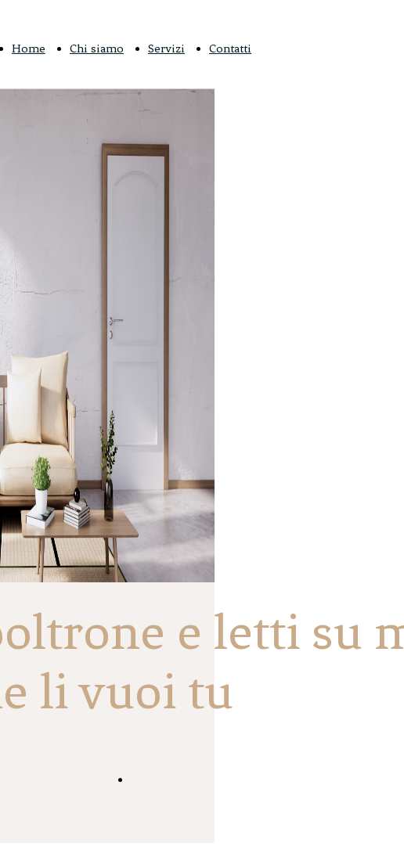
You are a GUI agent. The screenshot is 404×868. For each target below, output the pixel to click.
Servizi (166, 49)
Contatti (230, 49)
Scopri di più (168, 780)
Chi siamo (97, 49)
